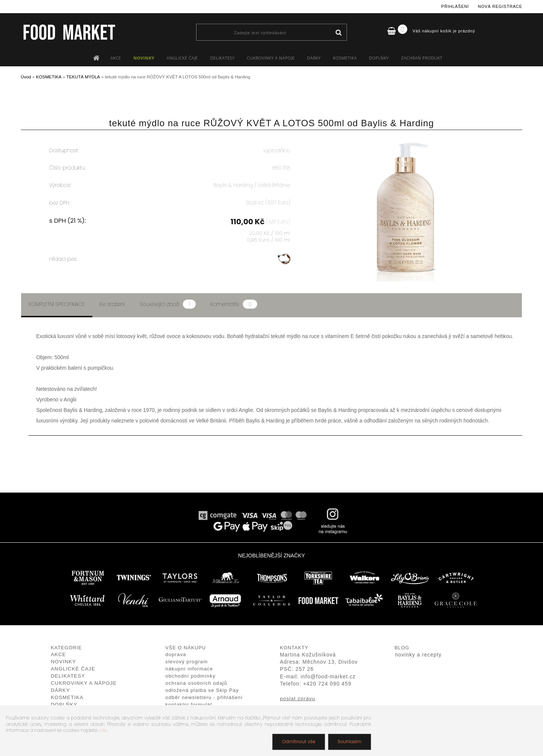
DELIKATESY (222, 58)
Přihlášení (455, 6)
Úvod (26, 77)
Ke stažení (113, 304)
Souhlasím (349, 741)
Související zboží (168, 304)
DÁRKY (314, 58)
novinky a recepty (418, 655)
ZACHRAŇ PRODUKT (422, 58)
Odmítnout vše (298, 741)
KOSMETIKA (345, 58)
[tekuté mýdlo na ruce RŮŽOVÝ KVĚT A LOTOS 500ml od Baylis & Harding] (406, 142)
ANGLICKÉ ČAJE (182, 58)
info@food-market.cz (328, 677)
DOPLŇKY (379, 58)
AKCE (116, 58)
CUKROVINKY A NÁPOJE (271, 58)
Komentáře (234, 304)
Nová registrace (500, 6)
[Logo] (69, 32)
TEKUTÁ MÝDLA (83, 77)
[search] (338, 33)
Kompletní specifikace (57, 304)
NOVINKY (144, 58)
